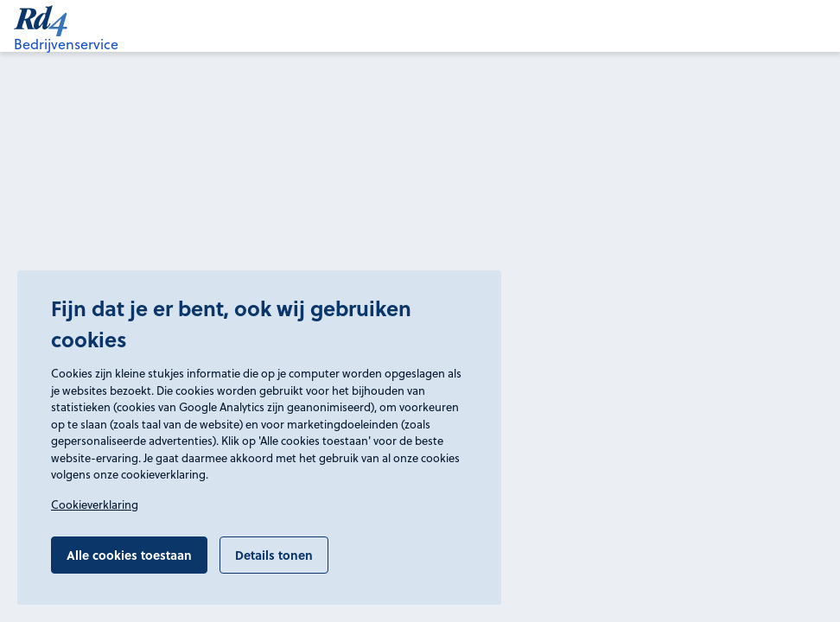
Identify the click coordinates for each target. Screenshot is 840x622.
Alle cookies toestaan (129, 555)
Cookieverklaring (95, 505)
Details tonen (274, 555)
